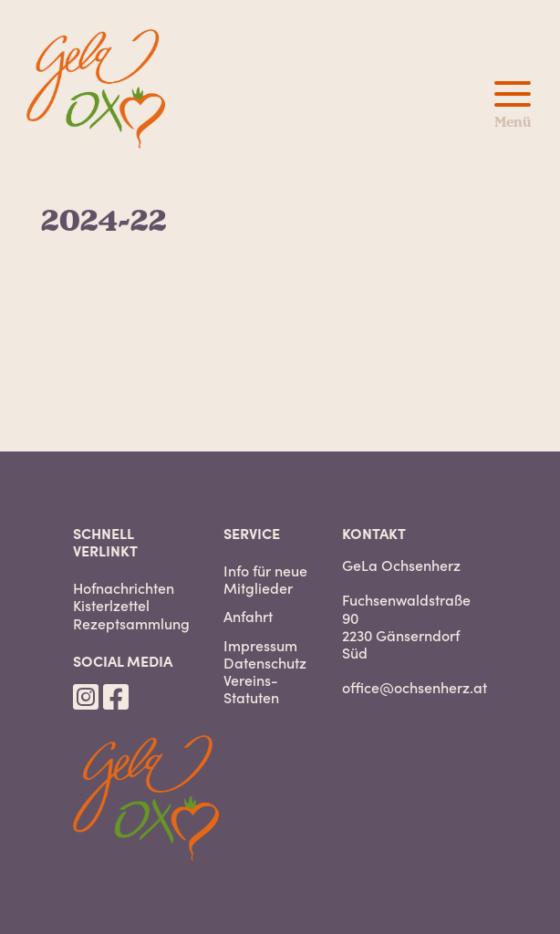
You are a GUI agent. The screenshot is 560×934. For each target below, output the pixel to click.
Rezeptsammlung (131, 623)
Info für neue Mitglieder (265, 579)
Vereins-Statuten (251, 689)
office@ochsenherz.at (415, 687)
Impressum (260, 645)
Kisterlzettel (111, 605)
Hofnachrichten (124, 588)
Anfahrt (248, 616)
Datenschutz (265, 663)
